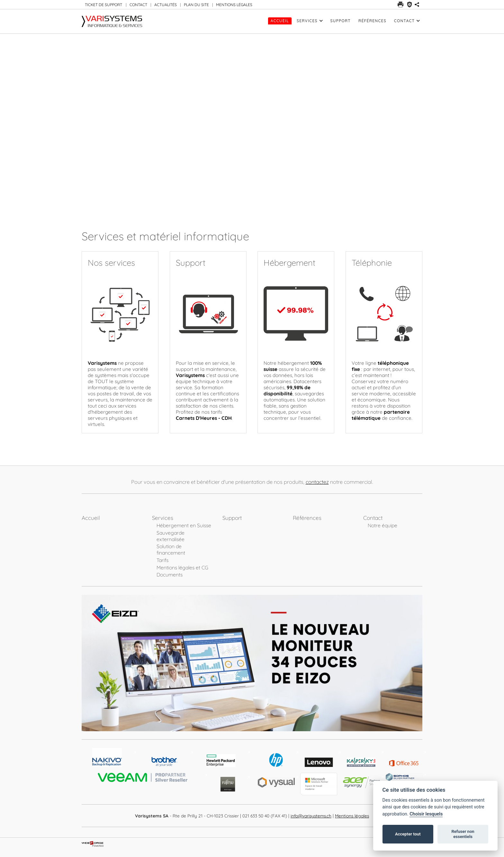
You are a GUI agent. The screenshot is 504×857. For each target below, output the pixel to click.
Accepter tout (408, 834)
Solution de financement (171, 549)
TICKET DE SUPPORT (104, 5)
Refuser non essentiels (463, 834)
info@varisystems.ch (311, 816)
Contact (407, 21)
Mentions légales (352, 816)
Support (341, 21)
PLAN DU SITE (196, 5)
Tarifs (162, 560)
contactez (317, 482)
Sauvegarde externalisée (171, 536)
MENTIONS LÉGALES (234, 5)
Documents (170, 575)
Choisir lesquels (426, 814)
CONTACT (138, 5)
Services (310, 21)
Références (372, 21)
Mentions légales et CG (182, 567)
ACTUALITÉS (166, 5)
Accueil (280, 21)
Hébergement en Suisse (184, 525)
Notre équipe (382, 525)
